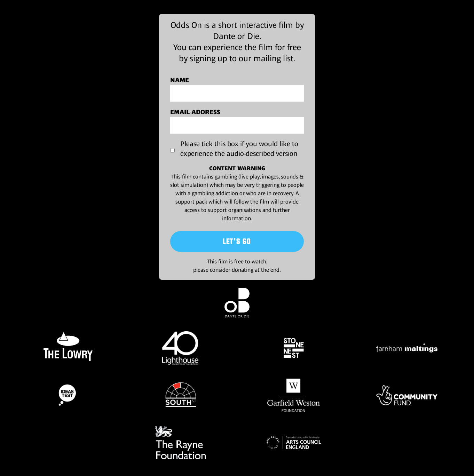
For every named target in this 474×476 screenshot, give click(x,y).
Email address (195, 112)
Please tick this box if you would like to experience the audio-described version (239, 149)
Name (180, 80)
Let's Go (237, 241)
